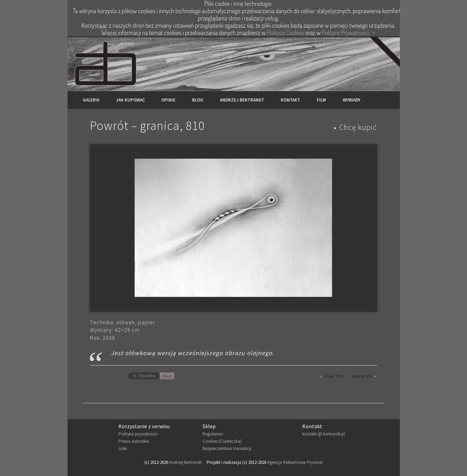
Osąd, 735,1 (334, 376)
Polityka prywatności (138, 434)
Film (321, 100)
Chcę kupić (358, 127)
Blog (198, 100)
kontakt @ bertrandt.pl (324, 434)
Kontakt (290, 100)
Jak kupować (130, 100)
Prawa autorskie (134, 441)
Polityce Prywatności (346, 33)
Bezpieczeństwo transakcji (227, 448)
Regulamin (213, 434)
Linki (123, 448)
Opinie (168, 100)
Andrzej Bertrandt (242, 100)
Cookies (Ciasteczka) (222, 441)
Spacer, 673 (362, 376)
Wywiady (352, 100)
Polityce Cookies (285, 33)
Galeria (91, 100)
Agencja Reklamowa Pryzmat (295, 462)
